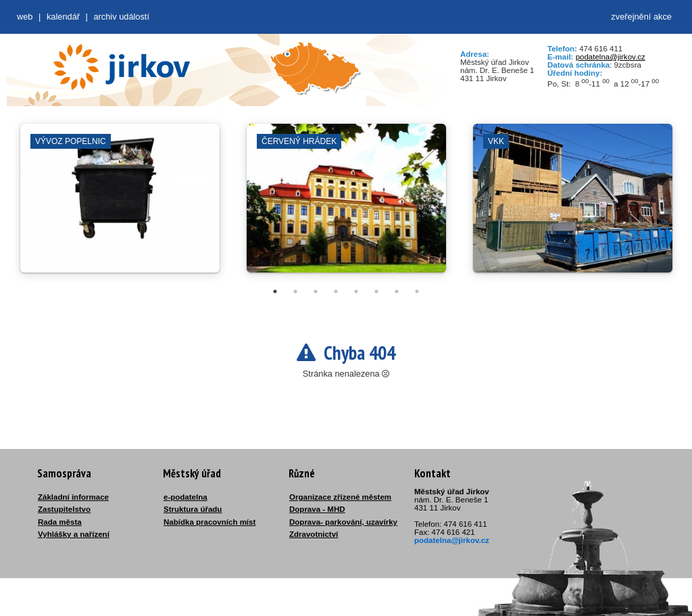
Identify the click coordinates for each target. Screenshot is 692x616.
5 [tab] (356, 291)
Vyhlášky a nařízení (74, 534)
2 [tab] (295, 291)
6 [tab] (376, 291)
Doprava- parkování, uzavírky (343, 522)
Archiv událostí (121, 17)
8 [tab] (417, 291)
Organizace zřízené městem (340, 497)
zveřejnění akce (641, 17)
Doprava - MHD (317, 509)
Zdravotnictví (314, 534)
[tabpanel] (120, 205)
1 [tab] (275, 291)
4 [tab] (336, 291)
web (25, 17)
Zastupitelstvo (64, 509)
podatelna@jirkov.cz (611, 57)
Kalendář (63, 17)
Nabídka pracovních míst (209, 522)
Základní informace (73, 497)
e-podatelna (186, 497)
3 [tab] (316, 291)
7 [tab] (397, 291)
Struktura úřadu (193, 509)
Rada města (60, 522)
